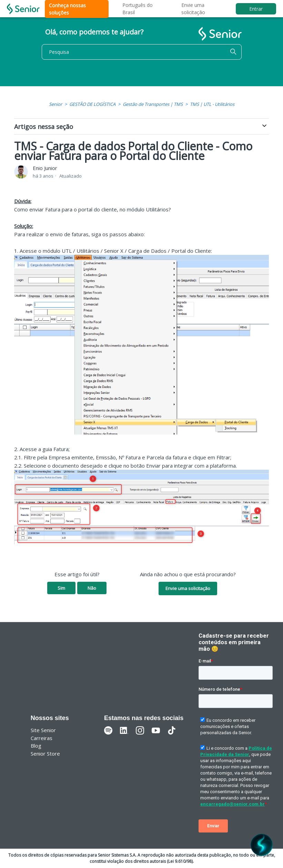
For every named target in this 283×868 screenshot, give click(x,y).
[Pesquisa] (142, 52)
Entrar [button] (256, 9)
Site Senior (43, 730)
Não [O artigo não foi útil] (92, 588)
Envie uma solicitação (188, 588)
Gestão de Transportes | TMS (153, 104)
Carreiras (42, 738)
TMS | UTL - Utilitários (212, 104)
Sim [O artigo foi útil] (61, 588)
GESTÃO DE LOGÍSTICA (92, 104)
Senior (55, 104)
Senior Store (45, 754)
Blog (36, 746)
